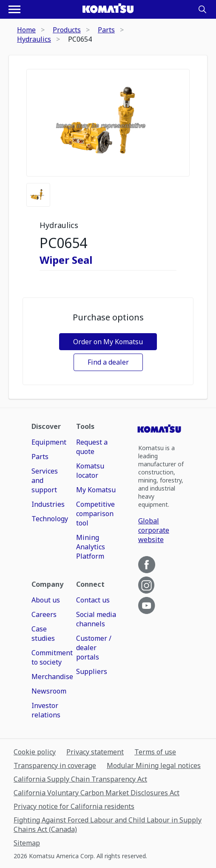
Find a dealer (108, 362)
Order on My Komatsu (108, 342)
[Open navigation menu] (14, 9)
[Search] (202, 9)
